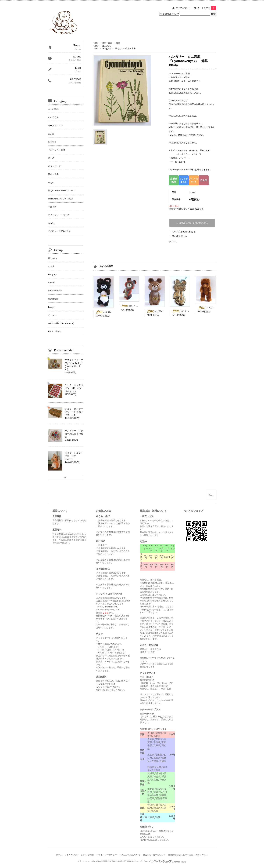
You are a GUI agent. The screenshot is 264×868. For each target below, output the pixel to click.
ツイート (173, 242)
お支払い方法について (130, 855)
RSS (197, 855)
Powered (165, 861)
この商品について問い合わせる (192, 223)
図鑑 (118, 43)
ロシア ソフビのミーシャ (139, 306)
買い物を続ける (180, 236)
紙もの (118, 48)
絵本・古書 (107, 43)
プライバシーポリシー (107, 855)
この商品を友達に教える (184, 231)
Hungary (107, 46)
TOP (96, 43)
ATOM (205, 855)
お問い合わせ (88, 855)
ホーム (59, 855)
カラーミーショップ (85, 861)
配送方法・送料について (154, 855)
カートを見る (207, 8)
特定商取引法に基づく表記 (181, 855)
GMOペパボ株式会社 (119, 861)
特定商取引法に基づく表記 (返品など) (186, 209)
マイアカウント (183, 8)
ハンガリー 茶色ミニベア (215, 307)
